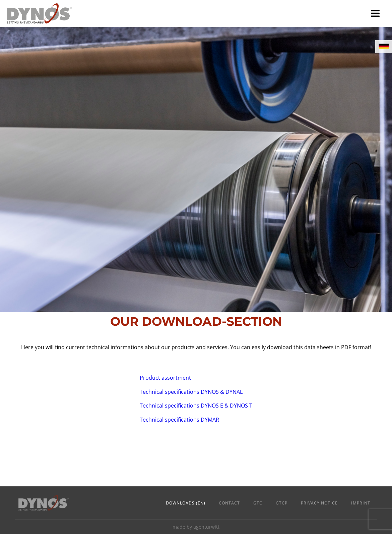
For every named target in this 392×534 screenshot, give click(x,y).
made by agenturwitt (196, 527)
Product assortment (165, 378)
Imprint (361, 503)
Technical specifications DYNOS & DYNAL (191, 392)
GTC (258, 503)
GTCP (282, 503)
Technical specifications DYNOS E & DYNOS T (196, 406)
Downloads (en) (186, 503)
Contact (229, 503)
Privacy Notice (319, 503)
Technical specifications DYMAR (179, 420)
